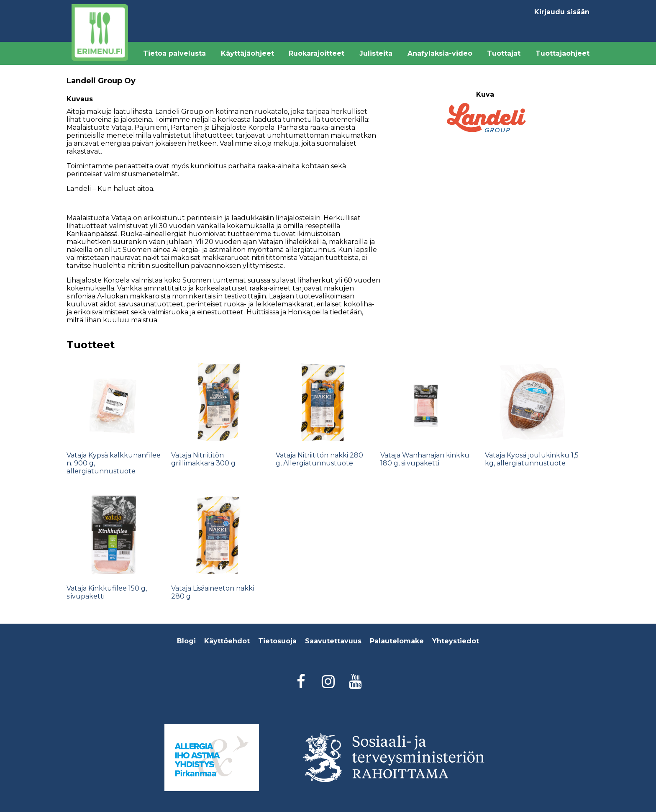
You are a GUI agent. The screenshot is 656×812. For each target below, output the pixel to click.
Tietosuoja (277, 641)
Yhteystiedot (456, 641)
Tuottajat (504, 53)
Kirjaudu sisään (562, 12)
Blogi (186, 641)
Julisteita (376, 53)
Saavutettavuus (333, 641)
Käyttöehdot (227, 641)
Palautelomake (397, 641)
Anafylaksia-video (440, 53)
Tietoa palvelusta (174, 53)
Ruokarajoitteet (316, 53)
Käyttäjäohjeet (247, 53)
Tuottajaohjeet (562, 53)
